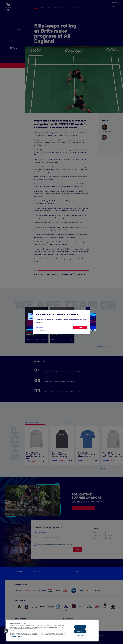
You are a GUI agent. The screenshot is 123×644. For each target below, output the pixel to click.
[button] (6, 631)
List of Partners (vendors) (16, 637)
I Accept (80, 627)
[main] (52, 630)
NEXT (80, 327)
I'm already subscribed (41, 330)
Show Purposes (80, 636)
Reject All (80, 631)
